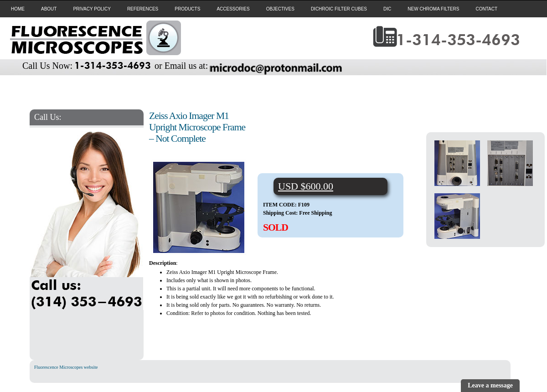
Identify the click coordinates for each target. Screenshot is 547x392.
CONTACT (486, 9)
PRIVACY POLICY (92, 9)
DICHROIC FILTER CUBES (339, 9)
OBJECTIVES (280, 9)
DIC (387, 9)
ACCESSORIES (233, 9)
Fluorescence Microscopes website (66, 367)
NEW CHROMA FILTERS (433, 9)
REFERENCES (143, 9)
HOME (18, 9)
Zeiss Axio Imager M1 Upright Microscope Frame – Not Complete (197, 127)
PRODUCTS (187, 9)
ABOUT (49, 9)
